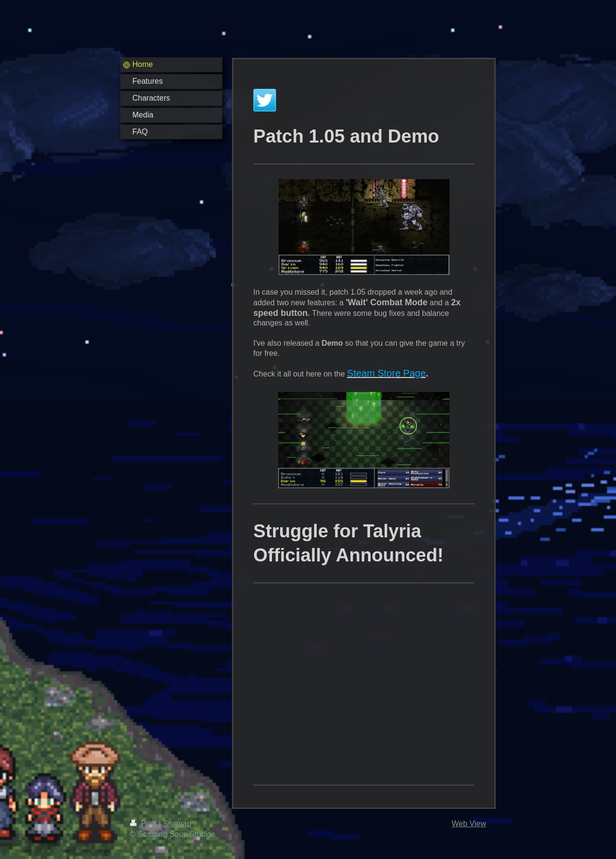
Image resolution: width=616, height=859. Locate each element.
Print (144, 824)
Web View (469, 824)
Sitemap (177, 824)
